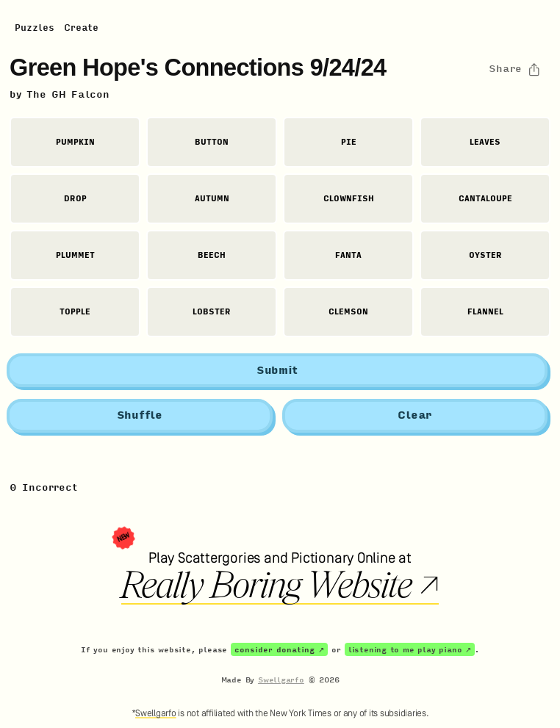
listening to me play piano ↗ (410, 650)
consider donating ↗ (279, 650)
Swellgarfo (281, 680)
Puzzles (35, 28)
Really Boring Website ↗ (280, 585)
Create (81, 28)
